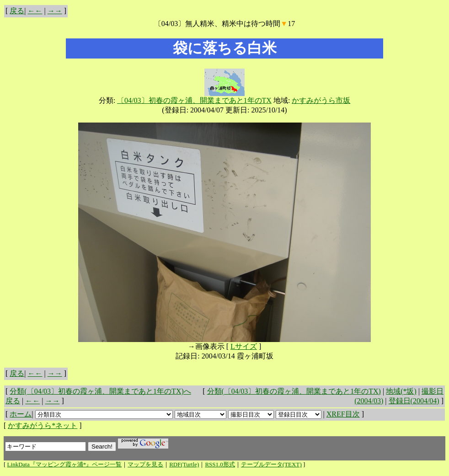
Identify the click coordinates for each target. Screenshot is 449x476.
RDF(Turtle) (184, 464)
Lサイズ (244, 346)
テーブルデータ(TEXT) (271, 464)
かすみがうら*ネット (43, 425)
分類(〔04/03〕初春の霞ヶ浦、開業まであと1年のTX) (294, 391)
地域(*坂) (401, 391)
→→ (55, 11)
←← (35, 11)
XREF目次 (343, 414)
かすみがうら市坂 (321, 100)
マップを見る (145, 464)
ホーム (21, 414)
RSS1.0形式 (220, 464)
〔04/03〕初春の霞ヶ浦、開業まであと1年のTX (194, 100)
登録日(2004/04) (414, 401)
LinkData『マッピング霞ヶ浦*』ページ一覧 (65, 464)
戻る (17, 11)
